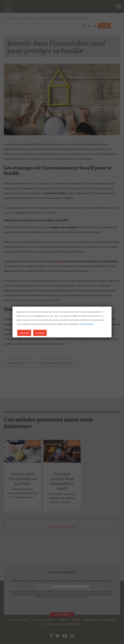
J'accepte (24, 333)
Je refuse (40, 333)
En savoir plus (87, 324)
